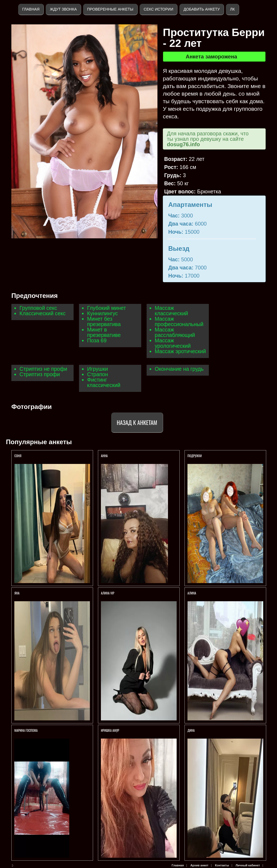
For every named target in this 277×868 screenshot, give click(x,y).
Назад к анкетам (137, 422)
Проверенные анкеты (110, 9)
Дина (191, 730)
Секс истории (158, 9)
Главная (31, 9)
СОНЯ (18, 456)
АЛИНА (192, 593)
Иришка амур (110, 730)
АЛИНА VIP (108, 593)
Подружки (195, 456)
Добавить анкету (202, 9)
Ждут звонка (63, 9)
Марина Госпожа (26, 730)
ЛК (232, 9)
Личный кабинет (248, 865)
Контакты (222, 865)
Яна (17, 593)
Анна (104, 456)
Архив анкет (199, 865)
